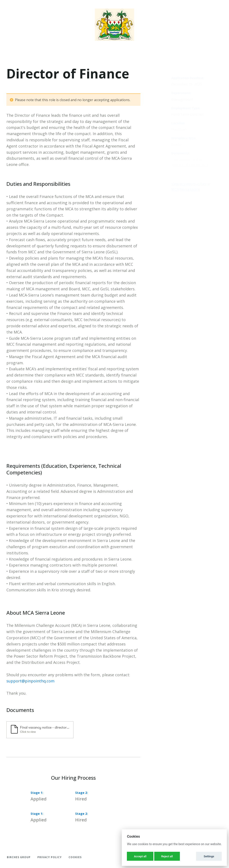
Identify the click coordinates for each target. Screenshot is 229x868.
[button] (40, 730)
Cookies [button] (75, 857)
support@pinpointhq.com (30, 681)
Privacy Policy (50, 857)
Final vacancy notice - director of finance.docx (190, 162)
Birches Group (19, 857)
